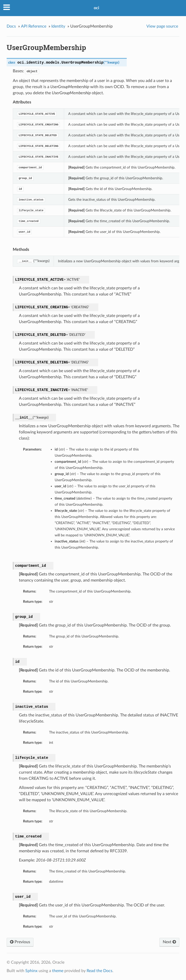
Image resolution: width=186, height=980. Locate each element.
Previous (20, 942)
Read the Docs (100, 971)
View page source (162, 26)
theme (58, 971)
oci (96, 8)
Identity (58, 26)
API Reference (34, 26)
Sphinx (31, 971)
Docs (11, 26)
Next (169, 942)
